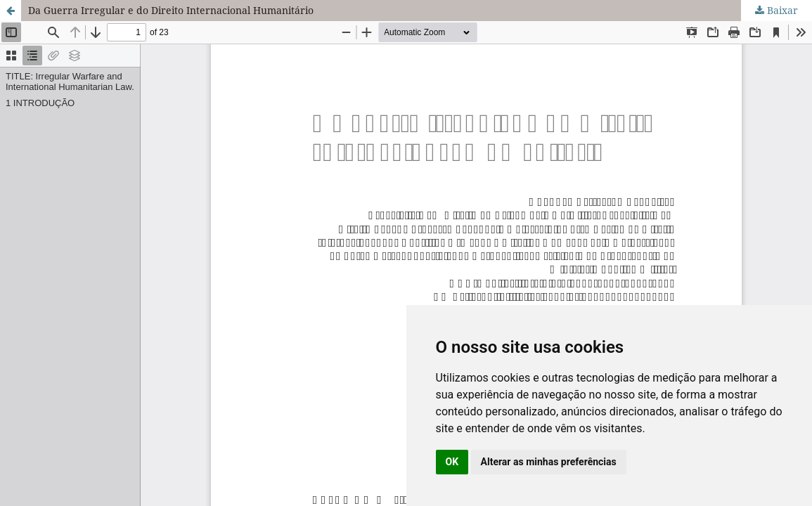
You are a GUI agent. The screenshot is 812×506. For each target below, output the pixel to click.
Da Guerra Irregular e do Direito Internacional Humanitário (171, 10)
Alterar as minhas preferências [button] (549, 462)
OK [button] (452, 462)
